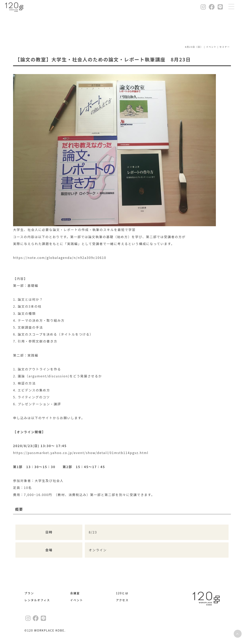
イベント (77, 600)
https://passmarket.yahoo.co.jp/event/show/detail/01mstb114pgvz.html (81, 453)
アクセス (122, 600)
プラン (29, 593)
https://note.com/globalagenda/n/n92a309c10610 (60, 258)
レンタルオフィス (37, 600)
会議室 (75, 593)
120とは (122, 593)
